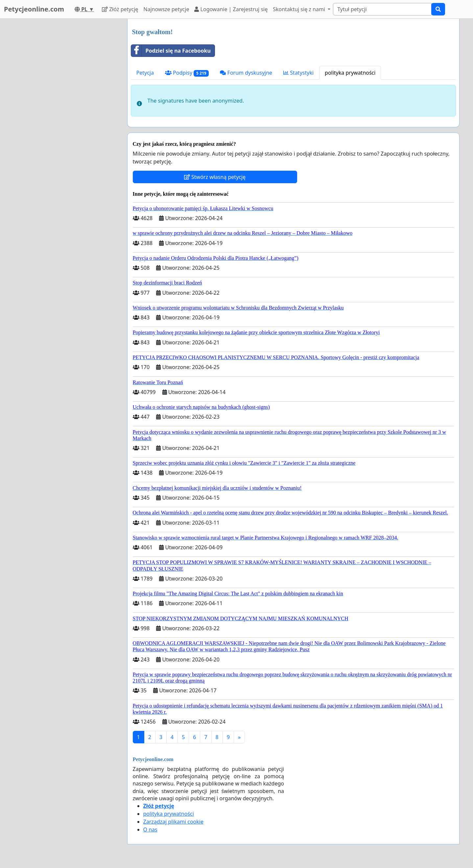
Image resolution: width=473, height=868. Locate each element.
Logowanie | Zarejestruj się (231, 9)
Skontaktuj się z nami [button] (300, 9)
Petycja (145, 73)
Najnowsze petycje (166, 9)
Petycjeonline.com (34, 9)
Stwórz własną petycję (215, 177)
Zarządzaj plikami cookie (173, 822)
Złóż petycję (120, 9)
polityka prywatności (350, 73)
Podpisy (187, 73)
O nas (150, 830)
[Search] (382, 9)
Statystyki (298, 73)
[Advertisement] (63, 117)
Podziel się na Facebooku (171, 51)
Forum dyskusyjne (246, 73)
